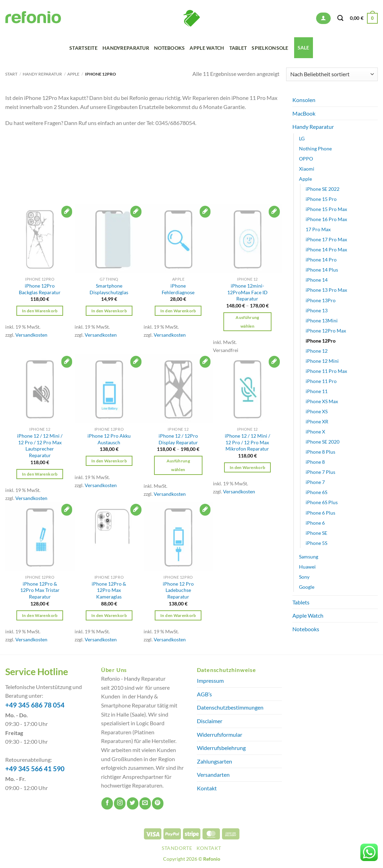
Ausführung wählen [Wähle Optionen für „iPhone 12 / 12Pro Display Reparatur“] (178, 465)
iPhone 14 (317, 280)
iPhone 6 (315, 522)
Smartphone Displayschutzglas (109, 289)
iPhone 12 (317, 351)
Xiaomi (307, 169)
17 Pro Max (318, 229)
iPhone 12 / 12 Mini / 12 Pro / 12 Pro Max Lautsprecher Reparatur (40, 445)
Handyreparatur (126, 48)
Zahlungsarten (215, 761)
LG (302, 138)
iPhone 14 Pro (321, 260)
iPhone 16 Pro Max (326, 219)
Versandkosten (31, 335)
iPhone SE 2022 (323, 189)
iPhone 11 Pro (321, 381)
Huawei (307, 567)
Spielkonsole (270, 48)
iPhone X (315, 432)
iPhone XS (317, 411)
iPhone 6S (316, 492)
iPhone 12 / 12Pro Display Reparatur (178, 439)
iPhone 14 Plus (322, 270)
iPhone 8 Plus (320, 452)
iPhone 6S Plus (322, 502)
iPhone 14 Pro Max (326, 249)
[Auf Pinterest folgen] (158, 803)
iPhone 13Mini (322, 320)
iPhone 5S (316, 543)
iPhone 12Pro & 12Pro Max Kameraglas (109, 590)
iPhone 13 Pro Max (326, 290)
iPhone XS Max (322, 401)
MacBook (304, 113)
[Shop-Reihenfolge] (332, 74)
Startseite (83, 48)
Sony (304, 577)
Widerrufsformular (220, 734)
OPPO (306, 159)
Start (11, 74)
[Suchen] (340, 18)
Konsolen (304, 100)
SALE (304, 48)
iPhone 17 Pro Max (326, 239)
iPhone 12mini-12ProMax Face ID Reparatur (247, 292)
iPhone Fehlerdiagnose (178, 289)
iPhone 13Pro (321, 300)
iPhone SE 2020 (323, 442)
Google (307, 587)
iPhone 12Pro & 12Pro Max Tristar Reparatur (40, 590)
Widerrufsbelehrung (221, 748)
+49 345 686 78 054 (35, 705)
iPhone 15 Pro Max (326, 209)
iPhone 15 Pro (321, 199)
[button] (323, 18)
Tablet (238, 48)
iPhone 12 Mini (322, 361)
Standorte (177, 848)
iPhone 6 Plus (320, 512)
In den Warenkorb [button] (40, 311)
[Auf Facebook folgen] (107, 803)
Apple (73, 74)
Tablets (301, 602)
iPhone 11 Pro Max (326, 371)
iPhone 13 (317, 310)
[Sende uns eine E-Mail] (145, 803)
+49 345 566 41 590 (35, 769)
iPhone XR (317, 421)
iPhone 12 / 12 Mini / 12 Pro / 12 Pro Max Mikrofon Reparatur (247, 442)
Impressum (210, 681)
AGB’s (204, 694)
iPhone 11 (317, 391)
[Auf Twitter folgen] (133, 803)
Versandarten (213, 775)
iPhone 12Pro (321, 341)
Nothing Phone (315, 148)
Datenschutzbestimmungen (230, 707)
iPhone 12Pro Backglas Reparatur (40, 289)
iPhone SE (316, 533)
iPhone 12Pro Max (326, 331)
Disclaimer (210, 721)
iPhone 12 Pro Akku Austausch (109, 439)
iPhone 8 (315, 462)
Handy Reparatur (42, 74)
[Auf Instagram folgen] (120, 803)
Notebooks (170, 48)
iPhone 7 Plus (320, 472)
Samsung (309, 557)
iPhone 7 (315, 482)
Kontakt (207, 788)
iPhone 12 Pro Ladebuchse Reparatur (178, 590)
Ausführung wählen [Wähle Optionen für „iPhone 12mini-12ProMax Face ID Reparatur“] (247, 322)
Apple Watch (207, 48)
